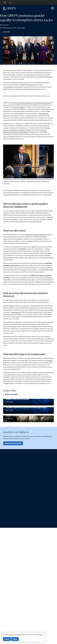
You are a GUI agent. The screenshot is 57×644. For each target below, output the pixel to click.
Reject (15, 639)
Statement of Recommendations (36, 235)
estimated (15, 312)
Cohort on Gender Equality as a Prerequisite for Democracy (32, 103)
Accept (7, 639)
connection (9, 87)
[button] (52, 8)
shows (11, 306)
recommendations (20, 107)
